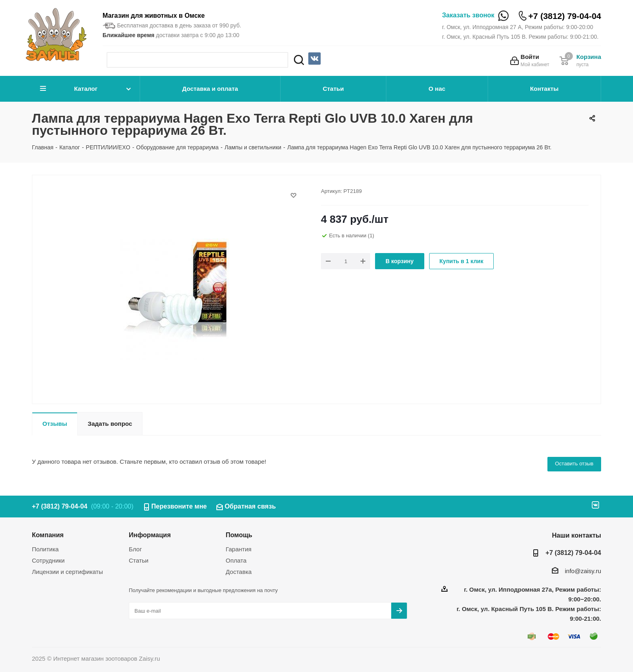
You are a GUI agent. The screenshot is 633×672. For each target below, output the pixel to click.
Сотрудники (48, 560)
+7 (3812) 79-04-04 (565, 16)
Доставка (239, 572)
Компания (48, 535)
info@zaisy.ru (583, 571)
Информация (150, 535)
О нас (437, 89)
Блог (135, 549)
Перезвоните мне (179, 506)
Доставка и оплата (210, 89)
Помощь (239, 535)
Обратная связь (250, 506)
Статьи (333, 89)
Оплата (236, 560)
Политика (45, 549)
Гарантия (239, 549)
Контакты (544, 89)
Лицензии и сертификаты (67, 572)
